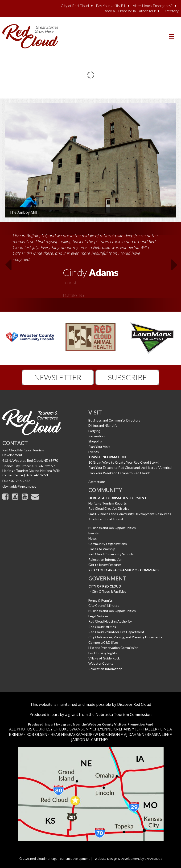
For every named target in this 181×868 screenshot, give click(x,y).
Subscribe (127, 377)
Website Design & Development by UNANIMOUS (129, 859)
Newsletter (58, 377)
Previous (5, 266)
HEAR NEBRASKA (65, 734)
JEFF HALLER (146, 729)
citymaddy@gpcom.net (19, 486)
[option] (90, 264)
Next (176, 266)
